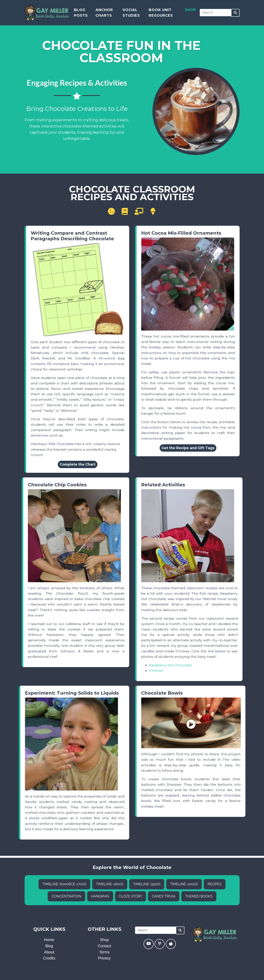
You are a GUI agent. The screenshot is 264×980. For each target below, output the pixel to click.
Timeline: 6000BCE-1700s (64, 884)
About (49, 952)
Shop (190, 10)
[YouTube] (149, 944)
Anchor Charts (104, 13)
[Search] (215, 13)
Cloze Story (131, 896)
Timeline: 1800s (110, 884)
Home (49, 940)
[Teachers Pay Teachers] (171, 944)
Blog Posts (81, 13)
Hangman (100, 896)
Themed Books (199, 896)
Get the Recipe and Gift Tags (188, 448)
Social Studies (131, 13)
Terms (104, 952)
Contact (104, 946)
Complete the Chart (78, 464)
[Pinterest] (160, 944)
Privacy (104, 958)
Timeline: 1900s (147, 884)
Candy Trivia (164, 896)
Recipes (215, 884)
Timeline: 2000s (184, 884)
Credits (49, 958)
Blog (49, 946)
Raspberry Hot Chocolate (171, 665)
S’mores (156, 670)
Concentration (66, 896)
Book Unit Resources (161, 13)
